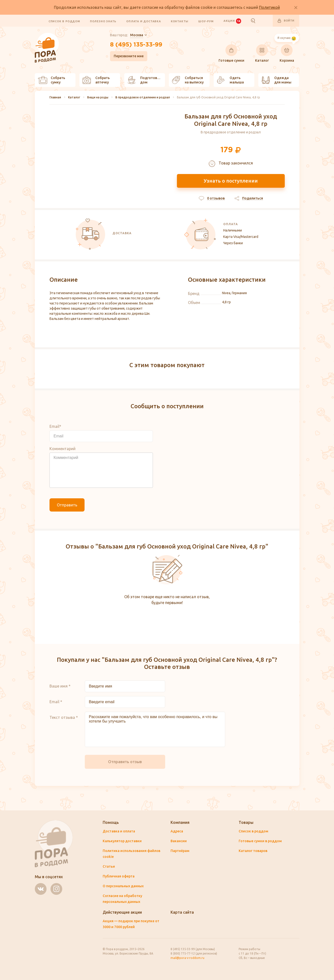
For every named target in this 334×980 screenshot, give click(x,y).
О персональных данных (123, 886)
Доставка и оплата (119, 831)
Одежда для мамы (276, 80)
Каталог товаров (253, 851)
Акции (232, 21)
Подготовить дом (145, 80)
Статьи (109, 866)
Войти (286, 21)
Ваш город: (127, 35)
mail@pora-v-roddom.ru (187, 958)
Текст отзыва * (64, 717)
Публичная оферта (119, 876)
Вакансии (179, 841)
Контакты (180, 21)
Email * (56, 702)
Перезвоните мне (129, 56)
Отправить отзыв (125, 762)
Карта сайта (182, 912)
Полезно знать (103, 21)
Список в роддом (64, 21)
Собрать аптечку (96, 80)
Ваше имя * (60, 686)
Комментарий (62, 449)
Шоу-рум (206, 21)
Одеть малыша (230, 80)
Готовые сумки (231, 53)
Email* (55, 426)
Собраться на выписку (188, 80)
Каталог (262, 53)
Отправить (67, 505)
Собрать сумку (52, 80)
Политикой (269, 7)
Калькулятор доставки (122, 841)
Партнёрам (180, 851)
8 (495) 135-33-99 (136, 45)
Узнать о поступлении (231, 181)
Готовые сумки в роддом (260, 841)
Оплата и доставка (144, 21)
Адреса (177, 831)
